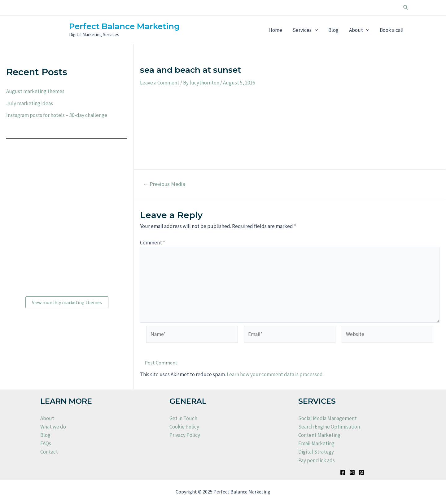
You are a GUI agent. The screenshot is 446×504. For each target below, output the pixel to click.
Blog (333, 30)
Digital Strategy (316, 452)
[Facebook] (343, 472)
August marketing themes (35, 91)
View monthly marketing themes (67, 302)
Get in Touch (183, 418)
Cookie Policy (184, 427)
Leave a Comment (160, 83)
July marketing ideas (30, 103)
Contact (49, 452)
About (359, 30)
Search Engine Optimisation (329, 427)
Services (305, 30)
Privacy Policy (185, 435)
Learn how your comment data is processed (275, 374)
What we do (53, 427)
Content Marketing (319, 435)
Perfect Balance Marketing (124, 26)
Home (275, 30)
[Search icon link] (406, 8)
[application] (315, 30)
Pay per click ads (317, 460)
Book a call (392, 30)
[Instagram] (352, 472)
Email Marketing (316, 443)
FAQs (46, 443)
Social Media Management (328, 418)
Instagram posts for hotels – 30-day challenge (57, 115)
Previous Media (164, 184)
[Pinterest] (361, 472)
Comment (153, 243)
